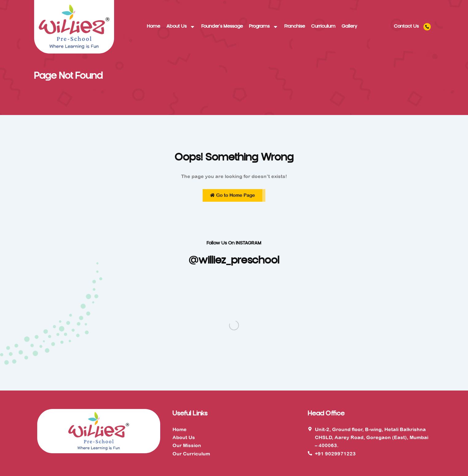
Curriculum (323, 27)
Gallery (349, 27)
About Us (181, 27)
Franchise (295, 27)
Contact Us (406, 27)
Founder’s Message (222, 27)
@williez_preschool (234, 261)
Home (154, 27)
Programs (264, 27)
